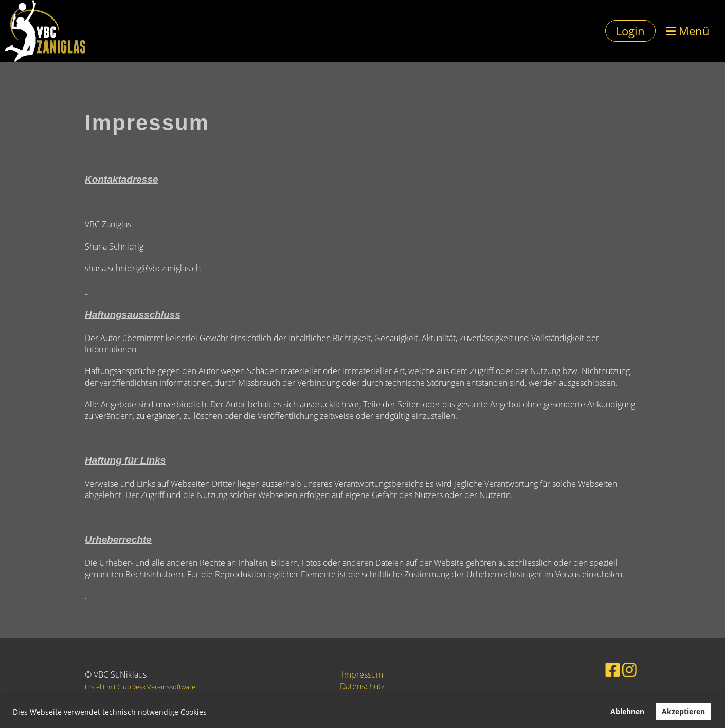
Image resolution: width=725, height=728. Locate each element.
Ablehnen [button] (627, 711)
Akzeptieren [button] (683, 711)
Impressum (362, 674)
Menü (688, 31)
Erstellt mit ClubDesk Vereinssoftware (140, 687)
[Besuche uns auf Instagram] (618, 669)
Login (630, 31)
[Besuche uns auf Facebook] (604, 669)
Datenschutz (362, 686)
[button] (210, 713)
